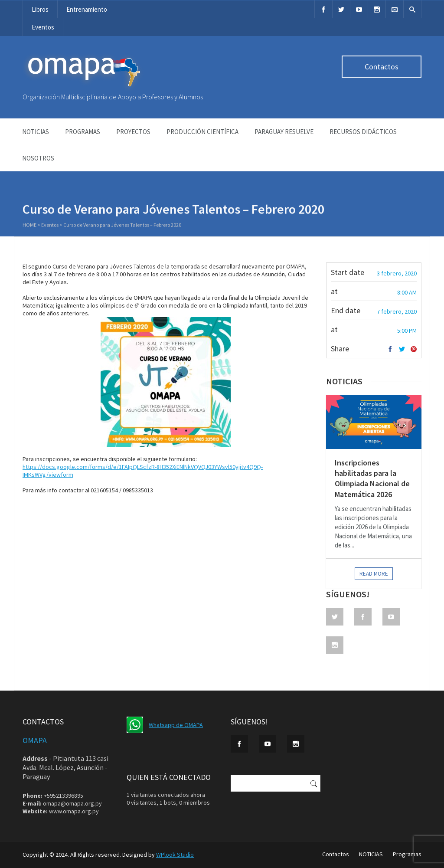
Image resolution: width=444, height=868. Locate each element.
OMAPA (35, 740)
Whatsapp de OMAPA (176, 725)
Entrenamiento (87, 9)
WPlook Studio (175, 855)
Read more (374, 574)
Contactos (382, 67)
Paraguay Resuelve (284, 132)
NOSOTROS (38, 158)
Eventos (43, 27)
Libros (40, 9)
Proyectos (133, 132)
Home (29, 225)
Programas (83, 132)
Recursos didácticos (363, 132)
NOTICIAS (36, 132)
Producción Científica (202, 132)
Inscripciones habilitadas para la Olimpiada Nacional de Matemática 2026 (372, 478)
